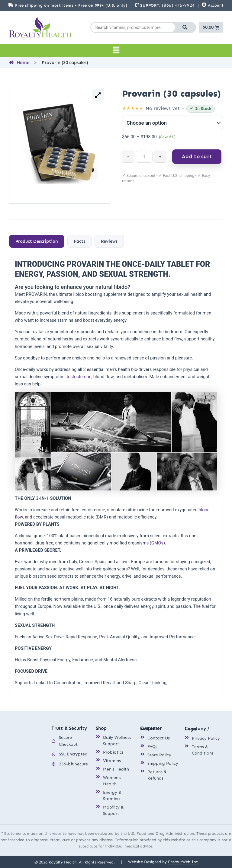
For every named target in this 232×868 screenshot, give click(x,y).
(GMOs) (157, 543)
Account (216, 5)
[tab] (37, 241)
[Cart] (211, 27)
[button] (116, 50)
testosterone (79, 377)
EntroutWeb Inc (183, 862)
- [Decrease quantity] (128, 157)
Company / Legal (197, 729)
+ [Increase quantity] (160, 157)
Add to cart (197, 156)
